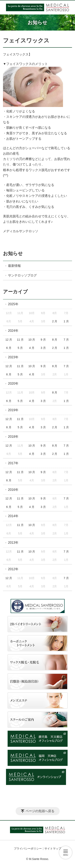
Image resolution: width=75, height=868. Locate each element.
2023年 (13, 357)
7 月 (66, 340)
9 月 (43, 340)
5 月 (20, 348)
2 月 (55, 321)
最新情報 (14, 266)
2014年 (13, 516)
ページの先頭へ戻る (40, 811)
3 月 (43, 348)
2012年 (13, 569)
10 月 (32, 340)
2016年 (13, 490)
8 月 (55, 340)
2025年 (13, 304)
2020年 (13, 384)
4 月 (32, 348)
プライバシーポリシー (28, 848)
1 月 (66, 321)
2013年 (13, 543)
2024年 (13, 331)
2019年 (13, 410)
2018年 (13, 437)
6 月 (9, 348)
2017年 (13, 463)
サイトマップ (53, 848)
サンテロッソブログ (22, 275)
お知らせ (13, 253)
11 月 (20, 340)
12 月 (9, 340)
